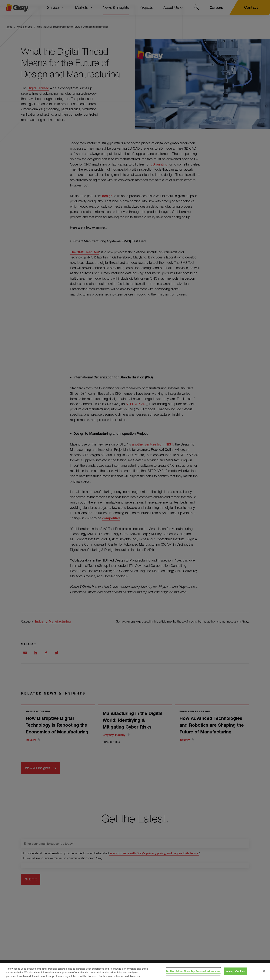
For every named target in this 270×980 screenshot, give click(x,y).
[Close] (264, 971)
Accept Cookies (236, 971)
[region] (135, 972)
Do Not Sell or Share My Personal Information (193, 971)
